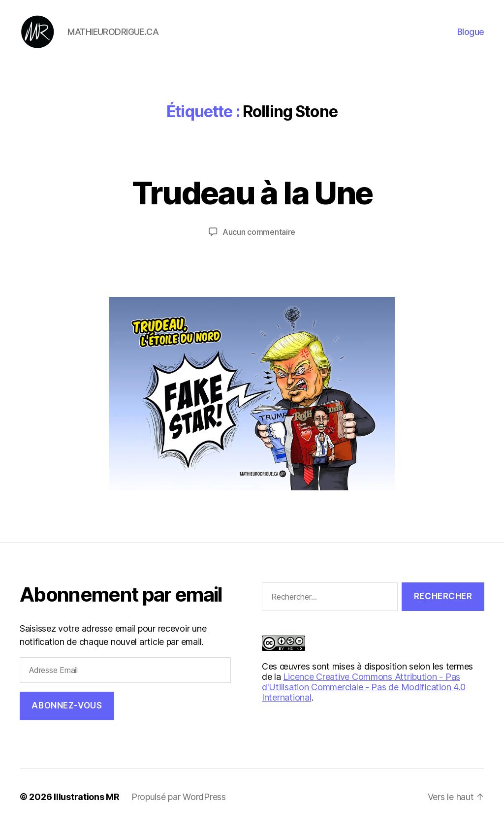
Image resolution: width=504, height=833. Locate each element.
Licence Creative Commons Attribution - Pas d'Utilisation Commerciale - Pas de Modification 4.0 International (363, 695)
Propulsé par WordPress (179, 805)
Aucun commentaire (259, 240)
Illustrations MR (87, 805)
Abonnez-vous (67, 714)
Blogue (471, 36)
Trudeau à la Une (252, 201)
